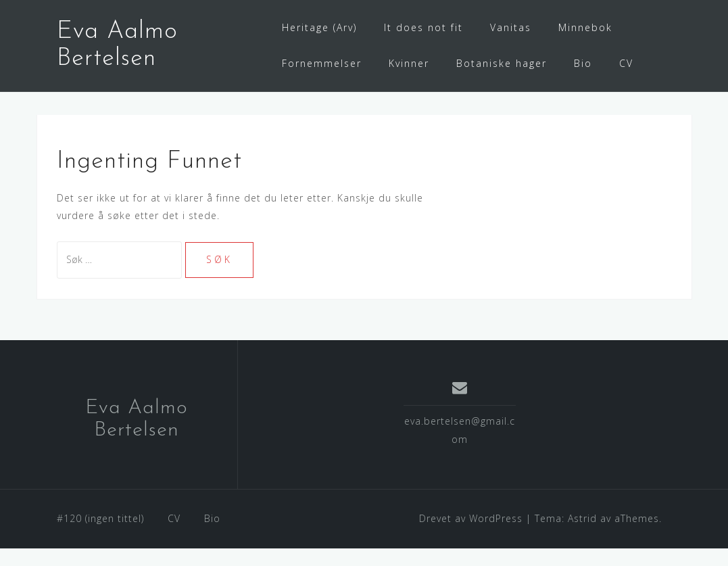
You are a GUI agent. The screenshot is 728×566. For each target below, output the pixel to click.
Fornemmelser (322, 63)
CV (626, 63)
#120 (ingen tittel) (100, 536)
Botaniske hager (502, 63)
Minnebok (585, 27)
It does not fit (423, 27)
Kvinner (409, 63)
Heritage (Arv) (319, 27)
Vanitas (511, 27)
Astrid (582, 536)
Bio (583, 63)
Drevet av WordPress (471, 536)
